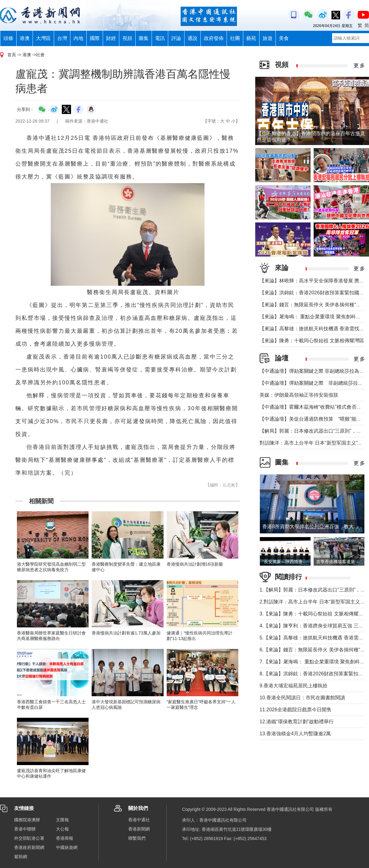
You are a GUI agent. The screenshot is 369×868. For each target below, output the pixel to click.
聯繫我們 (137, 838)
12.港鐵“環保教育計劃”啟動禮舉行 (297, 722)
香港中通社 (139, 820)
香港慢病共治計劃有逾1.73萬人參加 (126, 633)
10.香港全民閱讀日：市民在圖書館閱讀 (302, 698)
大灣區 (43, 38)
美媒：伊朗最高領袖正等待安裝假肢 (299, 395)
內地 (78, 38)
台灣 (62, 38)
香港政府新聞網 (29, 847)
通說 (192, 38)
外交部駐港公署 (29, 838)
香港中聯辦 (25, 829)
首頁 (12, 55)
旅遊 (268, 38)
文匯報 (62, 820)
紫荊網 (21, 857)
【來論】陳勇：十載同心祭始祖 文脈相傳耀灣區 (312, 341)
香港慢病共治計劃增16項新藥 (195, 564)
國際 (95, 38)
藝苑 (251, 38)
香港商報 (65, 838)
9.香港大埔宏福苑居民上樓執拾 (294, 686)
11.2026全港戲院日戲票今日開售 (296, 710)
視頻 (127, 38)
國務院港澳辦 (27, 820)
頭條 (8, 38)
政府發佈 (214, 38)
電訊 (160, 38)
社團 (235, 38)
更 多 (359, 66)
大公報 (62, 829)
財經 (111, 38)
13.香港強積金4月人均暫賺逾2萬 (295, 734)
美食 (284, 38)
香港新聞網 (139, 829)
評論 (176, 38)
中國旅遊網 (67, 847)
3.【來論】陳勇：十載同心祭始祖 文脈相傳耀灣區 (314, 614)
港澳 (25, 38)
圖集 (144, 38)
